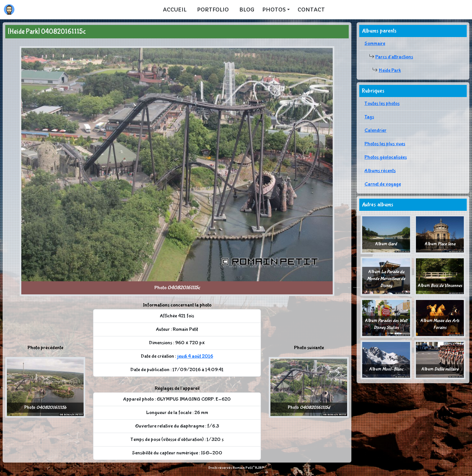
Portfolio (213, 10)
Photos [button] (274, 10)
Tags (369, 117)
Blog (247, 10)
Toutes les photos (382, 103)
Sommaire (375, 43)
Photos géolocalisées (386, 157)
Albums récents (380, 171)
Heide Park (390, 70)
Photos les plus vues (385, 144)
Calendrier (375, 130)
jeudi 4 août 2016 (195, 356)
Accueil (175, 10)
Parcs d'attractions (394, 57)
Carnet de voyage (383, 184)
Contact (311, 10)
